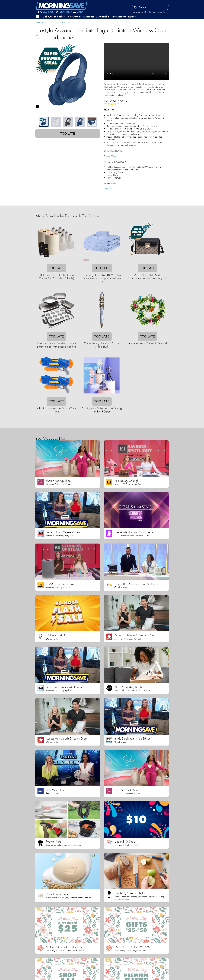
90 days (108, 189)
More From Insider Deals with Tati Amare (67, 216)
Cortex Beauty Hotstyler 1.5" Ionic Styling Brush (102, 345)
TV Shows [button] (47, 17)
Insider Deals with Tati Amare (60, 23)
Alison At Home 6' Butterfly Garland (147, 343)
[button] (37, 17)
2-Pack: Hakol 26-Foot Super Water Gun (56, 410)
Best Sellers (60, 17)
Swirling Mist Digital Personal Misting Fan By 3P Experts (102, 410)
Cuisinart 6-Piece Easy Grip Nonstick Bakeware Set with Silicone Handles (56, 345)
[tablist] (68, 122)
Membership (103, 17)
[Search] (135, 7)
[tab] (44, 122)
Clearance (89, 17)
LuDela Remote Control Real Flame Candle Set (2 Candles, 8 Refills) (56, 277)
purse (160, 12)
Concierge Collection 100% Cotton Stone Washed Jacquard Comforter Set (102, 278)
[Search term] (151, 7)
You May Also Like (50, 438)
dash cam (152, 12)
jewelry (144, 12)
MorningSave (41, 23)
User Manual (112, 156)
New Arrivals (74, 17)
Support (132, 17)
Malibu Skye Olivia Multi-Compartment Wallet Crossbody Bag (147, 277)
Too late (68, 133)
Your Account (119, 17)
